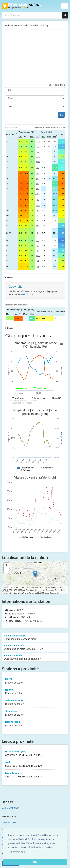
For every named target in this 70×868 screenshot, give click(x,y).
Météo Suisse (27, 294)
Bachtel (35, 692)
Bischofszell (35, 724)
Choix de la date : (57, 85)
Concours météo (9, 822)
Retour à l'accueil (21, 6)
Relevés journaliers (35, 637)
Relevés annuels (35, 657)
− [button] (6, 570)
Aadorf (35, 764)
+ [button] (6, 565)
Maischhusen (35, 775)
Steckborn (35, 713)
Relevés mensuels (35, 647)
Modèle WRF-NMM (10, 808)
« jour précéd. (11, 127)
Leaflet (5, 587)
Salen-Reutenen (35, 702)
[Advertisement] (35, 57)
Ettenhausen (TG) (35, 753)
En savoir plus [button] (17, 852)
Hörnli (35, 681)
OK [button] (35, 862)
